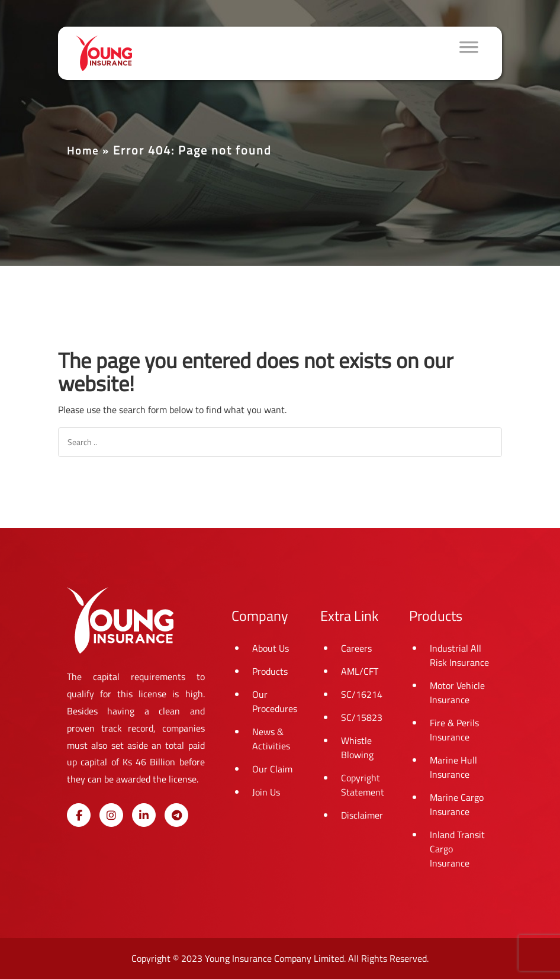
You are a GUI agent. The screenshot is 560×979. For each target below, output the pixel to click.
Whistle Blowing (357, 748)
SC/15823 (362, 717)
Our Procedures (275, 701)
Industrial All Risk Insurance (459, 655)
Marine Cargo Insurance (457, 804)
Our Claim (272, 769)
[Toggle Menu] (469, 53)
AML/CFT (360, 671)
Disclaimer (362, 815)
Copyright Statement (363, 785)
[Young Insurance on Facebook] (79, 815)
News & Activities (271, 739)
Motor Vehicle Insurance (457, 693)
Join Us (266, 792)
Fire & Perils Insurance (454, 730)
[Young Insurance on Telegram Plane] (176, 815)
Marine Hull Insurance (453, 767)
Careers (356, 648)
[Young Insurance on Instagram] (111, 815)
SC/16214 (362, 694)
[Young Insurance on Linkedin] (144, 815)
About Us (271, 648)
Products (270, 671)
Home (83, 151)
